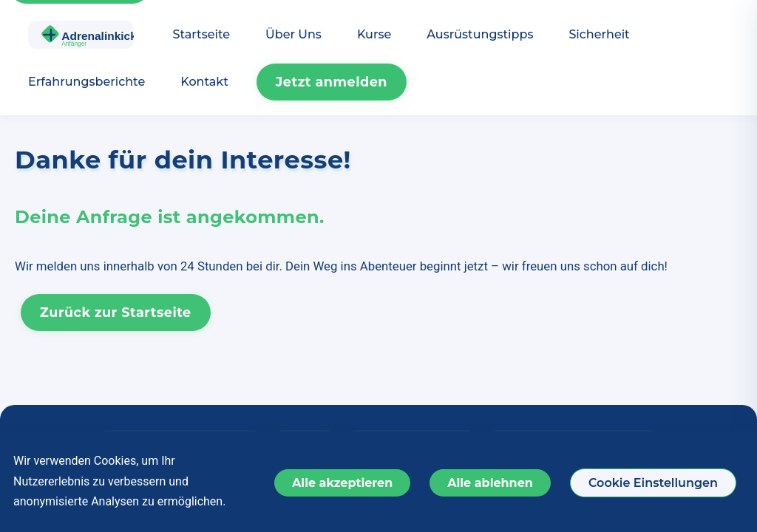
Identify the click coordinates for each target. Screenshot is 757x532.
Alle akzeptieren (342, 483)
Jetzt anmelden (332, 82)
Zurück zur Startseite (116, 312)
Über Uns (293, 34)
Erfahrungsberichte (86, 82)
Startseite (202, 34)
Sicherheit (599, 34)
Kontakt (204, 82)
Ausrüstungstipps (480, 34)
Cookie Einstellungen (653, 483)
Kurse (374, 34)
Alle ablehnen (490, 483)
